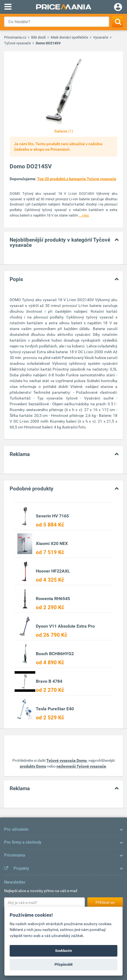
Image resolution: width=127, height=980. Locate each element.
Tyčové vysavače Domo (67, 760)
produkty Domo (33, 766)
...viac (84, 215)
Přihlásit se (105, 902)
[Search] (117, 22)
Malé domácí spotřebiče (69, 37)
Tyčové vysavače (17, 43)
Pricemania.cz (15, 37)
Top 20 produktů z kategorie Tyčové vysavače (77, 179)
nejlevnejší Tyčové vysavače (81, 766)
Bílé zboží (38, 37)
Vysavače (101, 37)
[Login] (118, 8)
